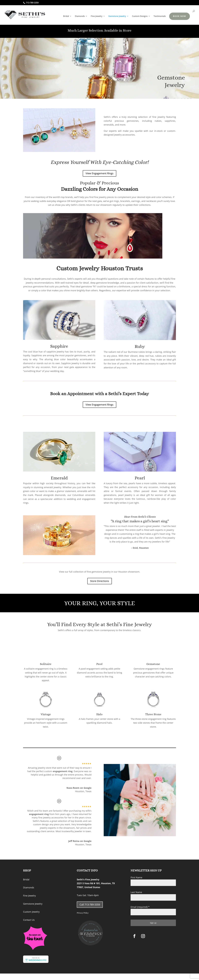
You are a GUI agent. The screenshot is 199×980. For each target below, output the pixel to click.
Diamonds (80, 16)
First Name (136, 877)
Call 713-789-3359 (90, 905)
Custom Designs (140, 16)
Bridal (66, 16)
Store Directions (100, 581)
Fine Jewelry (97, 16)
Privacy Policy (83, 913)
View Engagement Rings (99, 173)
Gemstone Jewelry (117, 16)
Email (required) (140, 907)
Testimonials (160, 16)
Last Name (136, 892)
